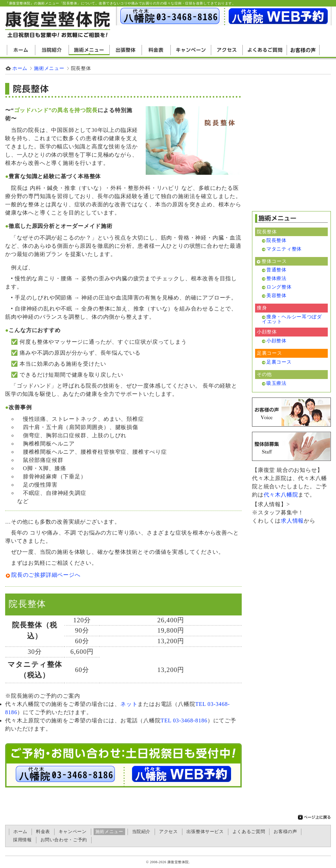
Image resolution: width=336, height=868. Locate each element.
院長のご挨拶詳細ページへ (46, 575)
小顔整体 (277, 341)
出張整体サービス (205, 832)
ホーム (21, 50)
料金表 (156, 50)
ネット (129, 704)
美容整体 (277, 295)
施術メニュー (89, 50)
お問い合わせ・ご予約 (64, 840)
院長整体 (27, 625)
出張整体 (126, 50)
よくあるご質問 (265, 50)
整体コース (274, 261)
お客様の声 (303, 50)
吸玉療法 (277, 383)
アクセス (227, 50)
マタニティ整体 (35, 664)
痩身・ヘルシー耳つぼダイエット (292, 319)
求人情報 (292, 521)
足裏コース (279, 362)
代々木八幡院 (281, 495)
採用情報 (22, 840)
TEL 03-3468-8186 (184, 720)
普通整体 (277, 270)
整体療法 (277, 278)
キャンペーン (191, 50)
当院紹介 (52, 50)
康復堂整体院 (178, 862)
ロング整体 (279, 287)
